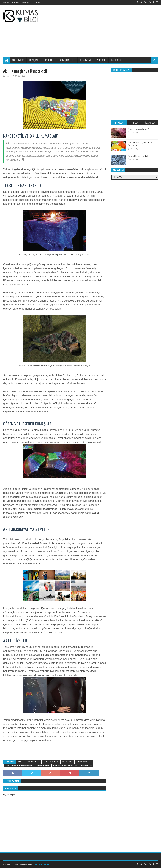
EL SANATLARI (86, 60)
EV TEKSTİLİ (101, 60)
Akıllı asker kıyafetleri (29, 762)
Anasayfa (6, 2)
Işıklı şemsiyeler (84, 762)
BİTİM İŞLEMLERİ (66, 60)
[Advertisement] (102, 30)
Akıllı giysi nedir (51, 762)
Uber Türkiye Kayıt (41, 864)
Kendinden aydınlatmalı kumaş (19, 765)
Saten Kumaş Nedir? (138, 156)
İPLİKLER (49, 60)
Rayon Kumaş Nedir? (138, 129)
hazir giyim (67, 762)
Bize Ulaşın (26, 2)
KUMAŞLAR (34, 60)
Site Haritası (36, 2)
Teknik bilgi (86, 765)
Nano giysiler (43, 765)
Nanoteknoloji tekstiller (65, 765)
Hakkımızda (16, 2)
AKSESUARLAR (18, 60)
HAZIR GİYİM (116, 60)
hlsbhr (17, 864)
